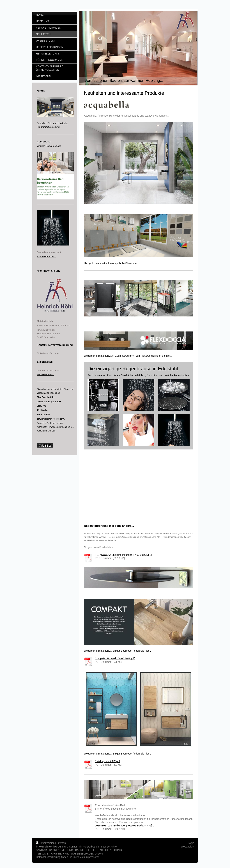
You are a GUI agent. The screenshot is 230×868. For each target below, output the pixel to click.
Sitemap (61, 843)
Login (191, 843)
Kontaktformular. (45, 374)
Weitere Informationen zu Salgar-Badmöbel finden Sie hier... (117, 651)
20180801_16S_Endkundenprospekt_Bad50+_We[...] (125, 826)
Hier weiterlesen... (46, 257)
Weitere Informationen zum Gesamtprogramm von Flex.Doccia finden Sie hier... (128, 356)
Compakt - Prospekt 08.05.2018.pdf (115, 658)
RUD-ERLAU (44, 142)
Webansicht (188, 847)
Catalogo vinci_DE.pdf (107, 761)
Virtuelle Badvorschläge (49, 146)
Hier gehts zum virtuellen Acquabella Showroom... (112, 263)
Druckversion (46, 843)
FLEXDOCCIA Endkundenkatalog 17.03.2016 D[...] (123, 555)
